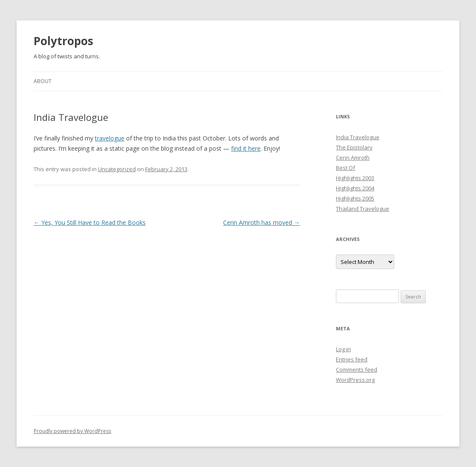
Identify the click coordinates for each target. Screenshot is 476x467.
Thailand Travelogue (363, 209)
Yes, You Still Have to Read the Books (90, 222)
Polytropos (63, 41)
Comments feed (357, 370)
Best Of (346, 168)
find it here (246, 148)
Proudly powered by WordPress (72, 431)
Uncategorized (117, 169)
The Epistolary (354, 147)
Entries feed (352, 359)
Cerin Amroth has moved (261, 222)
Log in (343, 349)
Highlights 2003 (355, 178)
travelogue (110, 138)
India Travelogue (358, 137)
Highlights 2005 (355, 198)
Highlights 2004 (355, 188)
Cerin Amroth (353, 158)
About (43, 81)
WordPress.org (355, 380)
